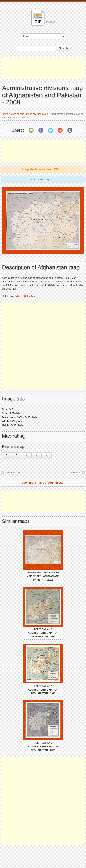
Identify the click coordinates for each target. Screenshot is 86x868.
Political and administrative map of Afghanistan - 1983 (43, 633)
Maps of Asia (17, 114)
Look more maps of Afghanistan (43, 483)
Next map (76, 473)
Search (63, 48)
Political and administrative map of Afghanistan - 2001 (43, 747)
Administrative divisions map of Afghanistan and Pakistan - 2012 (43, 576)
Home (5, 114)
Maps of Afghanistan (37, 114)
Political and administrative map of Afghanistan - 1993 (43, 690)
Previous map (12, 473)
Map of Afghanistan (26, 296)
